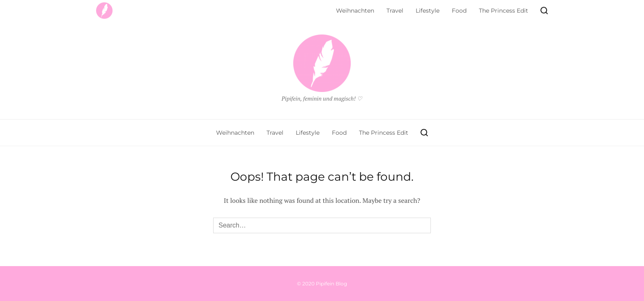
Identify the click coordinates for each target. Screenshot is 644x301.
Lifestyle (308, 133)
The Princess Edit (384, 133)
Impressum (186, 9)
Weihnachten (235, 133)
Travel (275, 133)
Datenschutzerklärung (130, 9)
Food (339, 133)
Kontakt (221, 9)
